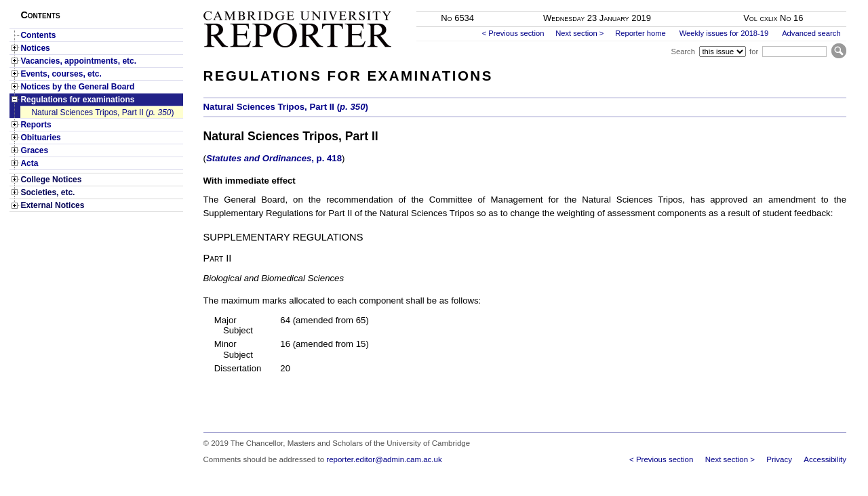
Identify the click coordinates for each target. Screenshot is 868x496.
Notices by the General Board (77, 87)
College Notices (51, 180)
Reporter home (640, 33)
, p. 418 (274, 158)
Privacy (779, 459)
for (754, 51)
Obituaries (40, 138)
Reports (36, 125)
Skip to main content (811, 4)
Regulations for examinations (77, 100)
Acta (29, 163)
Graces (34, 150)
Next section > (579, 33)
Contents (38, 35)
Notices (35, 48)
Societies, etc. (47, 192)
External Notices (52, 205)
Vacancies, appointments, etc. (78, 61)
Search (683, 51)
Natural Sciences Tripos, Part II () (102, 112)
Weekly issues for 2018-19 (724, 33)
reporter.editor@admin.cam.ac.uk (384, 459)
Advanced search (811, 33)
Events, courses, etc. (61, 74)
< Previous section (513, 33)
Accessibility (825, 459)
